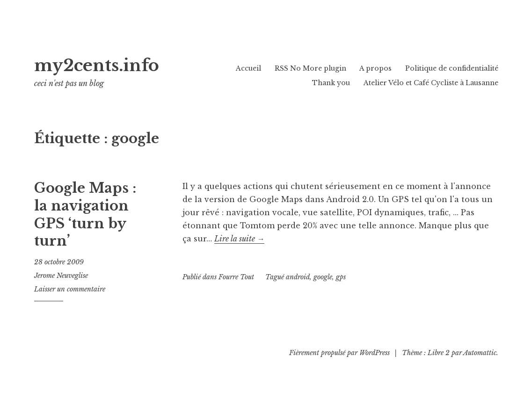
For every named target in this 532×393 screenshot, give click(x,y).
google (323, 277)
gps (341, 277)
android (298, 277)
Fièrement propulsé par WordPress (339, 353)
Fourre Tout (236, 277)
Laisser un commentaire (70, 289)
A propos (375, 68)
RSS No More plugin (310, 68)
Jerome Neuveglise (61, 276)
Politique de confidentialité (452, 68)
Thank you (331, 83)
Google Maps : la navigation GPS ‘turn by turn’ (85, 215)
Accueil (248, 68)
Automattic (480, 353)
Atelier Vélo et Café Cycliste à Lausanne (431, 83)
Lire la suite (239, 239)
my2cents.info (118, 63)
